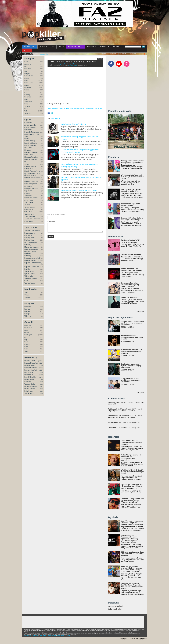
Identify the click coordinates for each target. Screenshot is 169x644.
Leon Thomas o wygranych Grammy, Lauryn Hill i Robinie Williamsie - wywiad (132, 523)
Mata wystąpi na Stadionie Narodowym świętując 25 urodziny (132, 351)
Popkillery (28, 269)
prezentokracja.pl (116, 606)
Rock (26, 347)
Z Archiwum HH (30, 217)
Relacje (27, 314)
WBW (26, 281)
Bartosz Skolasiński (31, 363)
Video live (28, 316)
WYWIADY (105, 46)
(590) (41, 391)
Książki (27, 78)
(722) (41, 384)
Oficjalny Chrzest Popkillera (30, 253)
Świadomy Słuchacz (31, 198)
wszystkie (141, 311)
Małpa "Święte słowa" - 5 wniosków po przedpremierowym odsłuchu (131, 457)
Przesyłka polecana (31, 189)
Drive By (27, 138)
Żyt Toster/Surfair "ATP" (131, 240)
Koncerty (28, 311)
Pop (26, 340)
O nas (104, 54)
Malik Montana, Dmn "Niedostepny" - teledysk (72, 62)
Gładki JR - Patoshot (129, 297)
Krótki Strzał (29, 155)
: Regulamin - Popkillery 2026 (124, 422)
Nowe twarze (29, 83)
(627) (41, 389)
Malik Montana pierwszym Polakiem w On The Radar (79, 190)
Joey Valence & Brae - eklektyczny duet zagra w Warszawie (131, 380)
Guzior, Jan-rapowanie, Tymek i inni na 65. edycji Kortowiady (131, 366)
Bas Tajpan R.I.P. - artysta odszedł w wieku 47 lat (131, 190)
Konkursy (28, 245)
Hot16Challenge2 (30, 145)
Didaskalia (28, 130)
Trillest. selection (30, 207)
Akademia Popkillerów (32, 231)
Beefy (26, 62)
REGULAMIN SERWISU (31, 636)
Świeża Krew (29, 200)
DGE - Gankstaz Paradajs (131, 254)
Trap (26, 351)
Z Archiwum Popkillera (32, 219)
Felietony (28, 64)
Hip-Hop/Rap (29, 335)
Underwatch (29, 210)
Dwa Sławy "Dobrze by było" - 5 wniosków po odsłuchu (132, 485)
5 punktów (28, 123)
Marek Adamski (30, 365)
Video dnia (28, 212)
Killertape (28, 150)
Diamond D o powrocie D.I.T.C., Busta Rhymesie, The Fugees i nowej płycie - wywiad (132, 586)
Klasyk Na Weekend (31, 152)
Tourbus (27, 205)
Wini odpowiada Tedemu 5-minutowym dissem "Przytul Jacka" (132, 177)
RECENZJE (91, 46)
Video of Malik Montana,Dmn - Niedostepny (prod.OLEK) (75, 85)
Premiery (28, 88)
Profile (27, 90)
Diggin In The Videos (32, 132)
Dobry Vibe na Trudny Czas (32, 135)
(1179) (41, 377)
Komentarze (29, 76)
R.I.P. (26, 92)
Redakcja (28, 382)
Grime (27, 333)
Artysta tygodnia (30, 125)
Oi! (25, 162)
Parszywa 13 (29, 169)
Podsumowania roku (32, 260)
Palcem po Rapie (30, 166)
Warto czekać (29, 214)
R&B (26, 342)
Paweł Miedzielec (30, 377)
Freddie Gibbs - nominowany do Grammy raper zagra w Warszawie (133, 323)
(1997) (41, 370)
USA (53, 46)
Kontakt (123, 54)
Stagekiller (28, 196)
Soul (26, 349)
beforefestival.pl (115, 609)
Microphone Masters (32, 247)
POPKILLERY (30, 46)
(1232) (41, 375)
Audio (26, 293)
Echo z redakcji (30, 141)
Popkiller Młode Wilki (32, 267)
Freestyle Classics (31, 143)
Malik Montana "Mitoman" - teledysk (73, 124)
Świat (26, 104)
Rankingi (28, 95)
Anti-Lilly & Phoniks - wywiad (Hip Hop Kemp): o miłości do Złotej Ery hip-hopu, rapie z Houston (132, 569)
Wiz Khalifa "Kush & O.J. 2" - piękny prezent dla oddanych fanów (133, 472)
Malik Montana (55, 118)
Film (26, 67)
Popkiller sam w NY (31, 182)
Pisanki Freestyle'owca (32, 171)
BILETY (27, 50)
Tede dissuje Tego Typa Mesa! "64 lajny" (130, 205)
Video (26, 111)
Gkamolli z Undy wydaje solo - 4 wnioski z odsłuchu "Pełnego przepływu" (133, 500)
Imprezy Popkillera (31, 242)
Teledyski (28, 297)
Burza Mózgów (30, 233)
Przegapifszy (29, 186)
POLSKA (43, 46)
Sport (26, 99)
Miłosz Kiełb (29, 375)
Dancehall (28, 326)
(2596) (41, 368)
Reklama (133, 54)
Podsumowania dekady (33, 258)
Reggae (27, 344)
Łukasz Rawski (30, 389)
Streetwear (28, 102)
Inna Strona (28, 148)
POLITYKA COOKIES (64, 636)
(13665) (41, 361)
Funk (26, 330)
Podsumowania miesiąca (33, 178)
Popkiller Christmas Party (33, 263)
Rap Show (28, 191)
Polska (27, 85)
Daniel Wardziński (31, 368)
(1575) (41, 372)
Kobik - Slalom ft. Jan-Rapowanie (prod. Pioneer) (132, 270)
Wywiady (28, 113)
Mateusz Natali (30, 361)
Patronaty (113, 54)
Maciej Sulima (29, 379)
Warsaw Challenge (31, 278)
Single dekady (29, 271)
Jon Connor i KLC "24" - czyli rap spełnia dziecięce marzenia (132, 442)
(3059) (41, 365)
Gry (26, 71)
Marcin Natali (29, 372)
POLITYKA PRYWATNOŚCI (48, 636)
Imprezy (27, 309)
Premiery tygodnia (31, 184)
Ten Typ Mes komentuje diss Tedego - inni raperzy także (132, 162)
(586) (41, 393)
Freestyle (28, 69)
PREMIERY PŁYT (75, 46)
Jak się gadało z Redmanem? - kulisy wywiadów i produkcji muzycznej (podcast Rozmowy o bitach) (130, 539)
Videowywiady (29, 276)
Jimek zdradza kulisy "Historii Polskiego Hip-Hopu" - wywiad (130, 285)
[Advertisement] (78, 207)
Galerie (27, 295)
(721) (41, 386)
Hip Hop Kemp (30, 240)
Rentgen (27, 193)
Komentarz (52, 221)
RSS (141, 54)
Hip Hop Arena (30, 238)
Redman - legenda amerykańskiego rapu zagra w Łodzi (132, 337)
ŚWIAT (61, 46)
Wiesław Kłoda (30, 384)
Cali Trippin (28, 235)
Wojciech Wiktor (30, 393)
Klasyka (27, 74)
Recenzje (28, 97)
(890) (41, 382)
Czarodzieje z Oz (30, 127)
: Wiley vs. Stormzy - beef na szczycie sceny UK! (126, 403)
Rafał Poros (29, 391)
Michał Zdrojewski (31, 386)
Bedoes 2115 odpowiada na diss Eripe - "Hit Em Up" (132, 219)
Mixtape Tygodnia (31, 159)
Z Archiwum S (29, 221)
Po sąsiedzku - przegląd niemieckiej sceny (33, 174)
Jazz (26, 337)
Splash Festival (30, 274)
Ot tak (27, 164)
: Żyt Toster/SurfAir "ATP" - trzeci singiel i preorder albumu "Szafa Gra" (125, 410)
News (26, 81)
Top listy (27, 106)
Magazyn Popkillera (31, 157)
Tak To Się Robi (30, 203)
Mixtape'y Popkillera (31, 249)
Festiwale (28, 307)
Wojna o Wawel (30, 283)
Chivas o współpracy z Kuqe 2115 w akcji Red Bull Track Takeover (132, 554)
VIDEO (116, 46)
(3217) (41, 363)
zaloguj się (44, 54)
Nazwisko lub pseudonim (56, 215)
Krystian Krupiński (31, 370)
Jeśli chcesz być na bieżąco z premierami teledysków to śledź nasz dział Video (75, 108)
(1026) (41, 379)
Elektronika (28, 328)
